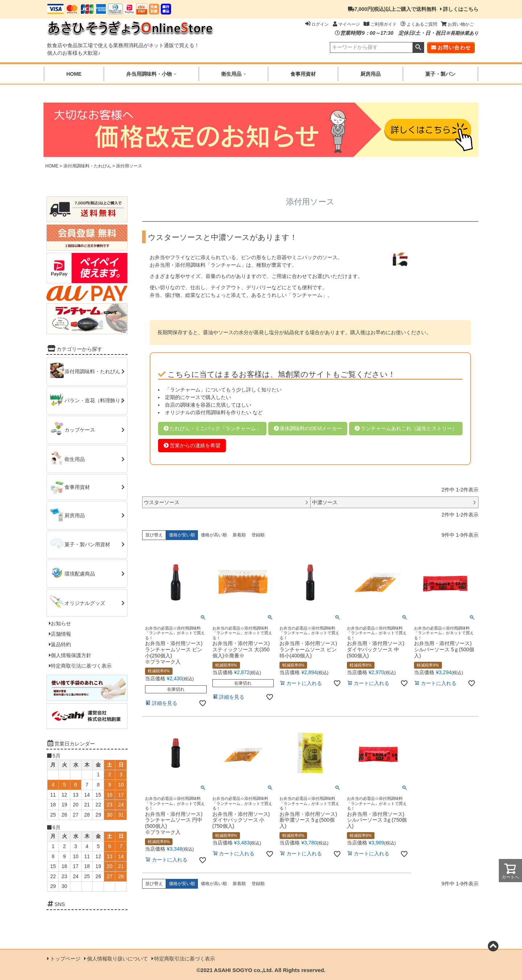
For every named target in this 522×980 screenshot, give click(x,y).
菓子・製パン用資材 (87, 544)
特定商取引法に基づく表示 (81, 666)
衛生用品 (234, 74)
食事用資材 (303, 74)
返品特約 (61, 644)
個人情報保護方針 (71, 655)
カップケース (80, 430)
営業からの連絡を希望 (195, 445)
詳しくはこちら (461, 9)
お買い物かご (457, 24)
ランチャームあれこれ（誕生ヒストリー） (409, 428)
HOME (74, 74)
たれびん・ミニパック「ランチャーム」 (215, 428)
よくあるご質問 (419, 24)
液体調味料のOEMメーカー (311, 428)
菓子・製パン (440, 74)
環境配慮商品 (80, 574)
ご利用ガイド (380, 24)
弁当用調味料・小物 (151, 74)
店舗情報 (61, 634)
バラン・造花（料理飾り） (95, 400)
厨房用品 (370, 74)
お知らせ (61, 623)
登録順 (258, 535)
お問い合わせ (454, 47)
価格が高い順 (214, 535)
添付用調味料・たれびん (87, 166)
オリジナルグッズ (85, 603)
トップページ (65, 959)
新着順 (239, 535)
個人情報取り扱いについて (117, 959)
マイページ (346, 24)
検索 (418, 47)
